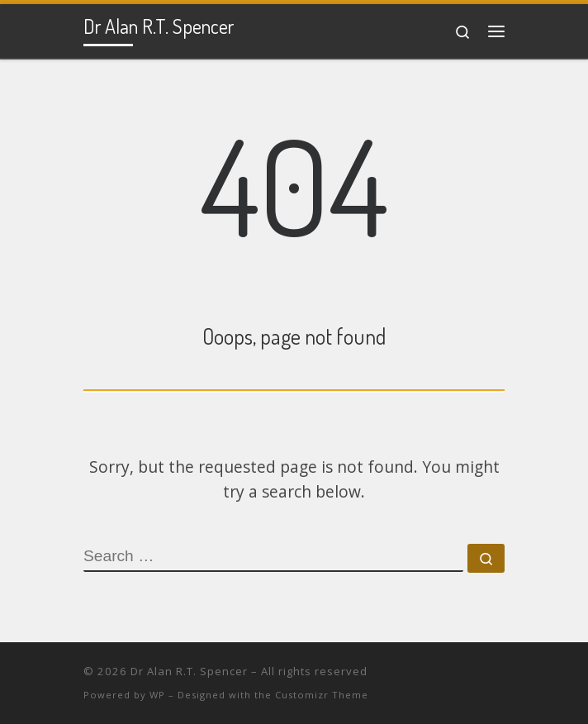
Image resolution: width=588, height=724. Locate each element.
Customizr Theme (322, 695)
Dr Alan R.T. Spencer (189, 671)
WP (157, 695)
